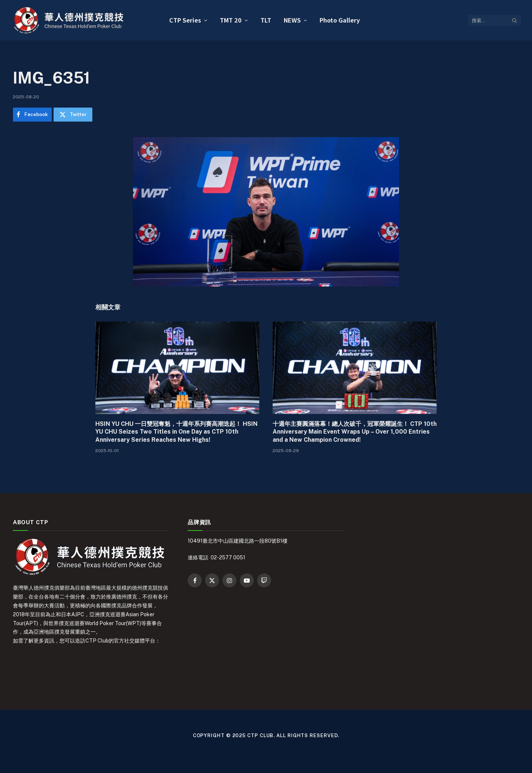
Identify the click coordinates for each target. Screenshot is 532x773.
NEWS (292, 20)
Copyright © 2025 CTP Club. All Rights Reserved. (266, 735)
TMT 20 (231, 20)
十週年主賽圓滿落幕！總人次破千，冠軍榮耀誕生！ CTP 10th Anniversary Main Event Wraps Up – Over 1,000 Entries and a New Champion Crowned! (355, 432)
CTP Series (185, 20)
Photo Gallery (340, 20)
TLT (266, 20)
